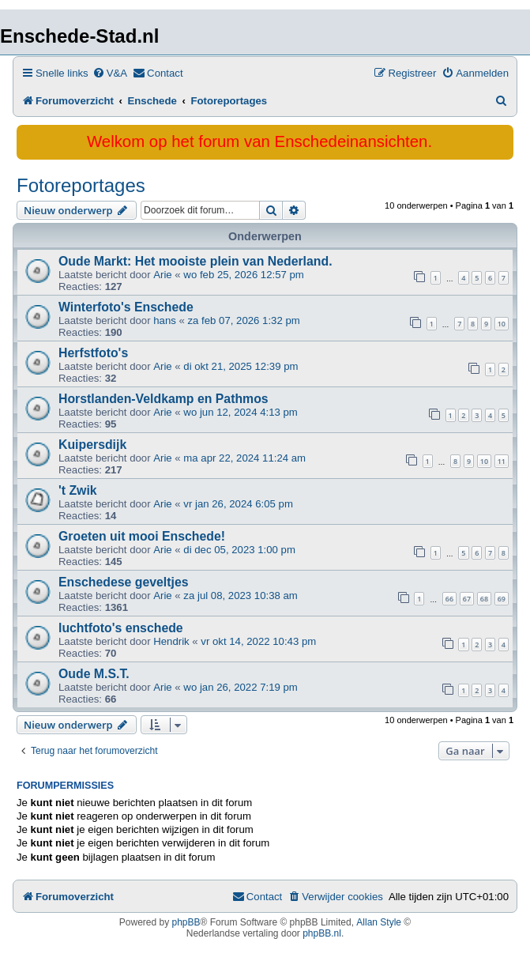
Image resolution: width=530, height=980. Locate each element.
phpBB (186, 922)
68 (484, 599)
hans (165, 320)
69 (502, 599)
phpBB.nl (322, 933)
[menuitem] (110, 73)
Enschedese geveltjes (124, 582)
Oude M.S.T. (94, 674)
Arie (162, 275)
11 (502, 461)
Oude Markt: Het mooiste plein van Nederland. (195, 261)
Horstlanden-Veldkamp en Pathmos (164, 399)
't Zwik (78, 490)
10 (502, 324)
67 (467, 599)
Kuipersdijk (92, 445)
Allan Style (379, 922)
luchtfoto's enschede (121, 628)
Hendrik (171, 641)
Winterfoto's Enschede (126, 307)
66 (449, 599)
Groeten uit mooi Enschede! (142, 536)
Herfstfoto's (93, 353)
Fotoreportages (81, 185)
